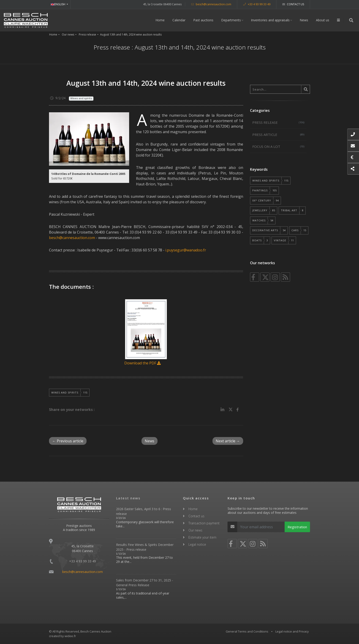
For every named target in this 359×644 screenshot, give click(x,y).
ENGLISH (58, 4)
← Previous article (68, 441)
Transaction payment (204, 523)
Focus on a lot (278, 146)
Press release (87, 34)
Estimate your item (202, 537)
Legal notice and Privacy (292, 631)
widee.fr (70, 636)
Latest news (128, 498)
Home (160, 20)
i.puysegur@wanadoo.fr (186, 250)
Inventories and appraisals (270, 20)
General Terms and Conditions (247, 631)
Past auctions (203, 20)
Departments (231, 20)
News (304, 20)
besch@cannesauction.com (211, 4)
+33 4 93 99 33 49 (257, 4)
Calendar (179, 20)
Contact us (293, 4)
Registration (297, 527)
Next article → (228, 441)
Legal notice (197, 544)
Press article (278, 135)
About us (323, 20)
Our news (68, 34)
